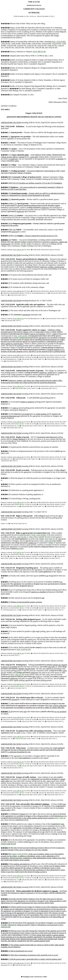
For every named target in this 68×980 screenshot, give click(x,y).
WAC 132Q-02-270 (9, 844)
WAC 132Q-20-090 (39, 535)
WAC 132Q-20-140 (17, 675)
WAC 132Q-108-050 (47, 541)
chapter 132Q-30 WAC (20, 854)
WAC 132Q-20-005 (59, 42)
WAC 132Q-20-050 (21, 336)
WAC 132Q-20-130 (24, 650)
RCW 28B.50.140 (39, 52)
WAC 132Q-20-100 (19, 537)
